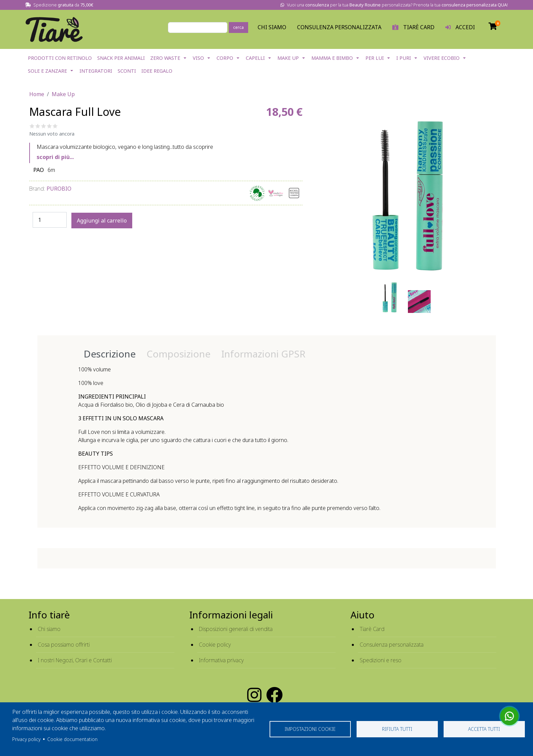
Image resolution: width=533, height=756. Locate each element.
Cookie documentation (72, 739)
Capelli (255, 58)
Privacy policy (26, 739)
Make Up (288, 58)
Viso (198, 58)
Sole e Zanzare (47, 71)
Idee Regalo (157, 71)
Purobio (59, 189)
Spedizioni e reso (381, 660)
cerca (238, 27)
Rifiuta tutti (397, 729)
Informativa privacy (221, 660)
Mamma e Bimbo (332, 58)
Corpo (225, 58)
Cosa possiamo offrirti (64, 645)
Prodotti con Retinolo (60, 58)
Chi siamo (49, 629)
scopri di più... (55, 157)
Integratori (96, 71)
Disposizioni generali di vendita (236, 629)
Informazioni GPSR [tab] (263, 354)
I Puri (404, 58)
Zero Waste (165, 58)
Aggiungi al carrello (102, 221)
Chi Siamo (272, 27)
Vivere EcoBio (442, 58)
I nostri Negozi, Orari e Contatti (75, 660)
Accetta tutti (484, 729)
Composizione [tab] (178, 354)
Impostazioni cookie (310, 729)
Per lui (375, 58)
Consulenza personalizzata (339, 27)
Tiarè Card (372, 629)
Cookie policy (215, 645)
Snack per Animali (121, 58)
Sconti (127, 71)
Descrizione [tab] (110, 354)
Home (37, 94)
